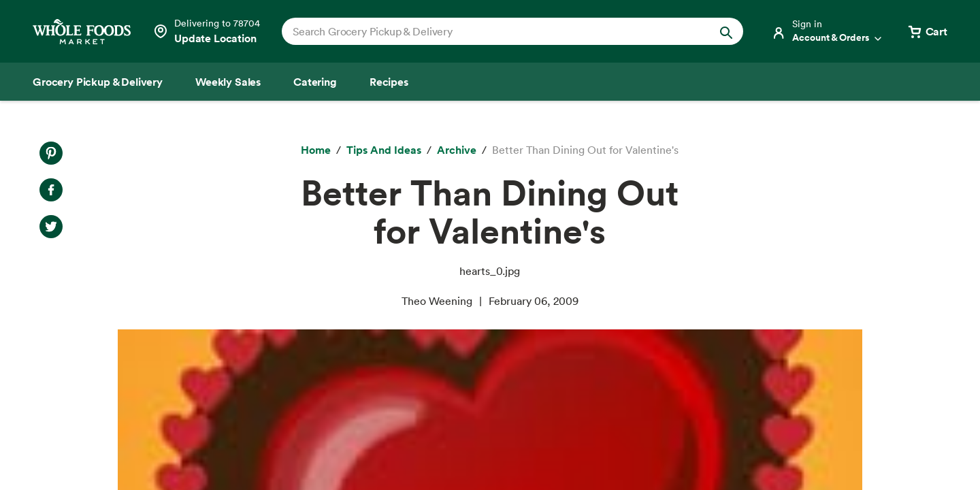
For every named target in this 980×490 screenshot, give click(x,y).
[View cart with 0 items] (927, 31)
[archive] (457, 150)
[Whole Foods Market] (82, 32)
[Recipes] (389, 82)
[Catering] (315, 82)
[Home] (316, 150)
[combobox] (490, 31)
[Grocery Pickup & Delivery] (98, 82)
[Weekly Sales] (228, 82)
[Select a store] (206, 31)
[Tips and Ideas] (384, 150)
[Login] (828, 31)
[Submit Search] (726, 31)
